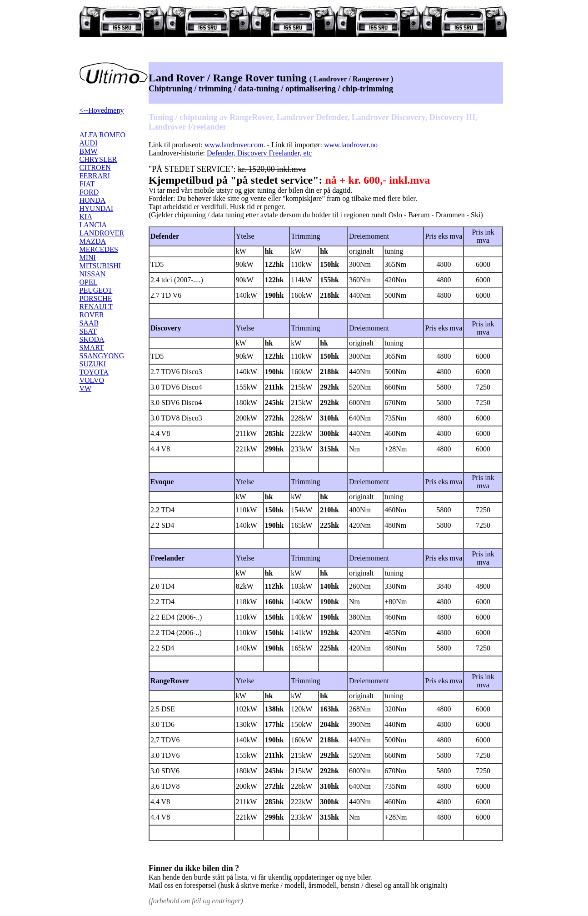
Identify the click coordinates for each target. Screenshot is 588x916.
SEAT (88, 331)
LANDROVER (102, 233)
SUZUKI (93, 364)
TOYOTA (94, 372)
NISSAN (93, 274)
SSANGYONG (102, 356)
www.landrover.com (234, 145)
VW (86, 388)
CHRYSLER (98, 159)
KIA (86, 217)
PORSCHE (96, 298)
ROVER (92, 315)
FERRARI (95, 176)
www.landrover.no (351, 145)
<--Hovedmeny (102, 110)
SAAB (89, 323)
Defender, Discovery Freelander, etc (259, 153)
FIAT (87, 184)
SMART (92, 348)
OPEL (89, 282)
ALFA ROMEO (103, 135)
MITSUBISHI (100, 266)
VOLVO (92, 380)
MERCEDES (99, 249)
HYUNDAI (97, 208)
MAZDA (93, 241)
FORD (89, 192)
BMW (89, 151)
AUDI (89, 143)
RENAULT (96, 307)
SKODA (92, 339)
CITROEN (95, 168)
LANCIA (93, 225)
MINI (88, 258)
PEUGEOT (96, 290)
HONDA (93, 200)
